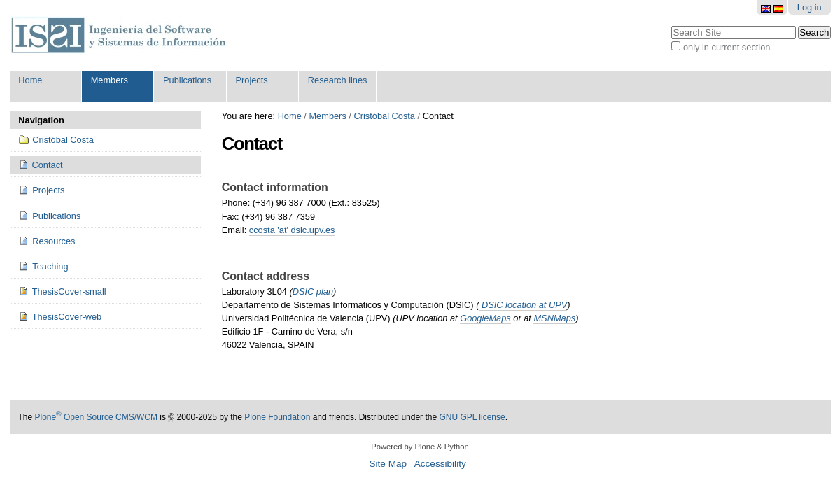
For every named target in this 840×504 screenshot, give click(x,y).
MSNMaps (554, 318)
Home (30, 80)
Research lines (338, 80)
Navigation (41, 120)
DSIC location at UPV (523, 305)
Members (110, 80)
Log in (810, 7)
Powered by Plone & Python (420, 447)
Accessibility (440, 464)
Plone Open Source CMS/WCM (96, 417)
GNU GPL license (472, 417)
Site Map (388, 464)
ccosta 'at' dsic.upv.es (292, 230)
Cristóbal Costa (384, 116)
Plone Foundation (277, 417)
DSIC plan (313, 292)
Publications (187, 80)
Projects (251, 80)
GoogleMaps (485, 318)
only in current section (727, 47)
